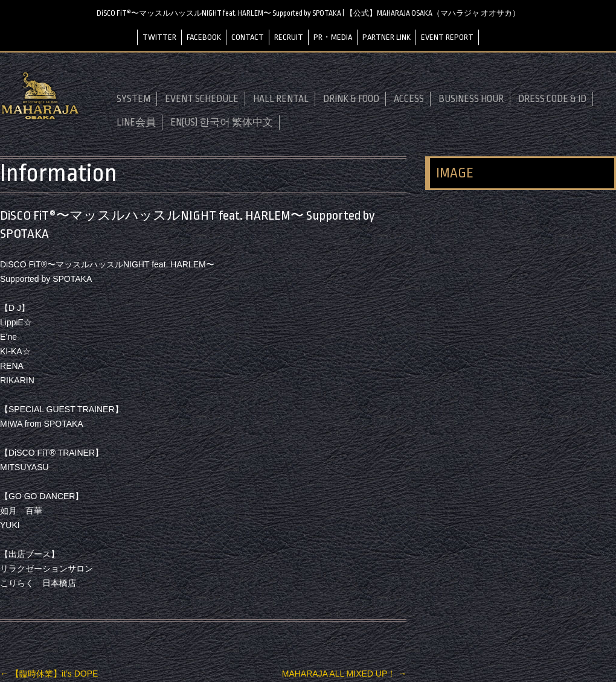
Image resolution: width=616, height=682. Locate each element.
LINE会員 (136, 123)
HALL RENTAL (281, 99)
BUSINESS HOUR (471, 99)
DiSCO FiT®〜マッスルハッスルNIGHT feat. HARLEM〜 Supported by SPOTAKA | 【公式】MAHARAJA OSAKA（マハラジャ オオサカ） (308, 13)
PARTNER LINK (387, 37)
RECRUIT (289, 37)
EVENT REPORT (447, 37)
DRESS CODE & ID (552, 99)
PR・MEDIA (333, 37)
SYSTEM (133, 99)
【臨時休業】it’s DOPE (49, 674)
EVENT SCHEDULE (202, 99)
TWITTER (159, 37)
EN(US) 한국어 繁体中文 (222, 123)
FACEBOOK (204, 37)
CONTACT (248, 37)
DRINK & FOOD (351, 99)
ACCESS (409, 99)
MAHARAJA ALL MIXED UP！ (344, 674)
